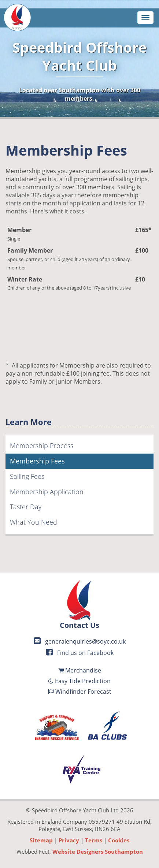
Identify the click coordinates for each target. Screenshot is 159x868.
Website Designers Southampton (98, 852)
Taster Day (26, 507)
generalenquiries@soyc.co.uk (80, 641)
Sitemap (41, 840)
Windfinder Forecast (80, 692)
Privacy (69, 840)
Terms (94, 840)
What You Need (34, 522)
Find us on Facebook (80, 653)
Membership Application (47, 492)
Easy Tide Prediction (79, 681)
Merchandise (80, 670)
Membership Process (42, 446)
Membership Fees (37, 461)
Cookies (119, 840)
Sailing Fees (27, 476)
